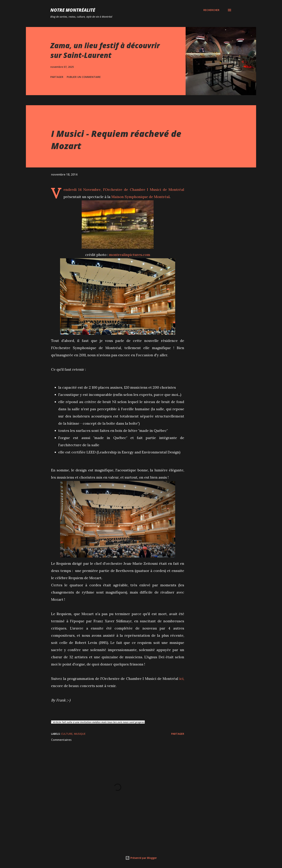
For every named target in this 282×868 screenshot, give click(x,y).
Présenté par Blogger (141, 858)
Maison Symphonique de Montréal (140, 197)
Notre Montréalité (73, 10)
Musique (80, 734)
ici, (182, 679)
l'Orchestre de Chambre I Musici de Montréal (144, 189)
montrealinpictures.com (130, 255)
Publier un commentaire (84, 77)
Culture (67, 734)
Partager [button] (57, 77)
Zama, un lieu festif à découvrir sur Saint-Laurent (105, 50)
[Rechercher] (211, 10)
